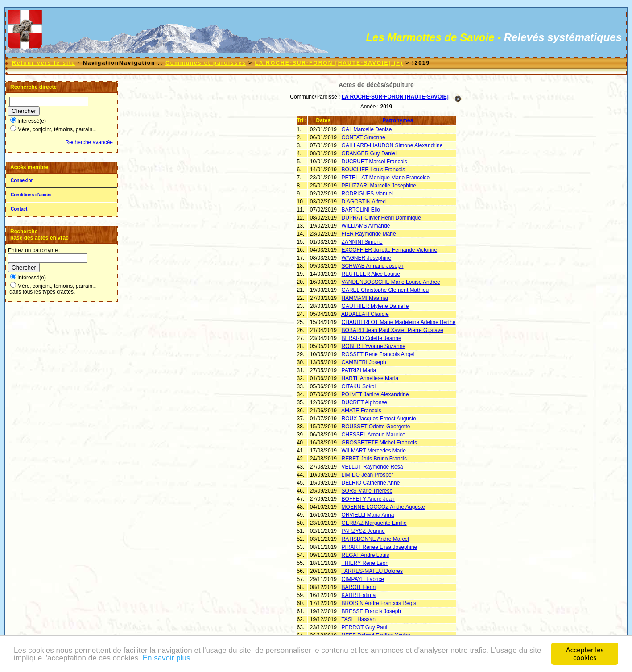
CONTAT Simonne (364, 137)
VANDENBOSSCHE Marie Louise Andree (391, 282)
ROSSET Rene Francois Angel (378, 354)
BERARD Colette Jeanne (372, 338)
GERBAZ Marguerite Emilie (374, 523)
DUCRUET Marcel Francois (374, 162)
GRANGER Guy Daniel (369, 153)
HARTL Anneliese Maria (370, 378)
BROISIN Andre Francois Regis (379, 603)
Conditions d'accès (31, 195)
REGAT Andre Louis (366, 555)
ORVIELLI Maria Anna (368, 515)
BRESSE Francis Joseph (371, 611)
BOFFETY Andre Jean (368, 499)
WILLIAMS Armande (366, 226)
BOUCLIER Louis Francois (374, 170)
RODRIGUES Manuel (367, 194)
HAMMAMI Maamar (365, 298)
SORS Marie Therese (367, 491)
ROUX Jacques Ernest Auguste (379, 419)
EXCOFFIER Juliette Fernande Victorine (390, 250)
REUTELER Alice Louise (371, 274)
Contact (19, 209)
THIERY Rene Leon (365, 563)
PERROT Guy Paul (364, 627)
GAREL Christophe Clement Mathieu (385, 290)
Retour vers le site (44, 63)
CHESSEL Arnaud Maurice (374, 435)
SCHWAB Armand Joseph (373, 266)
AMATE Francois (361, 411)
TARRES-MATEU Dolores (372, 571)
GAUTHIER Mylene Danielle (375, 306)
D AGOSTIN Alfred (364, 202)
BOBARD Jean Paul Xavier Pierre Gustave (392, 330)
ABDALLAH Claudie (365, 314)
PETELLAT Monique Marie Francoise (386, 178)
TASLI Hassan (358, 619)
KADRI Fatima (359, 595)
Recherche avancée (89, 142)
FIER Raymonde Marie (369, 234)
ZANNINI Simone (362, 242)
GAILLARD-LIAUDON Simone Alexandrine (392, 145)
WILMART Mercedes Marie (374, 451)
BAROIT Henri (359, 587)
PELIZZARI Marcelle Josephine (379, 186)
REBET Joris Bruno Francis (374, 459)
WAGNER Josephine (367, 258)
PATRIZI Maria (359, 370)
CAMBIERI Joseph (364, 362)
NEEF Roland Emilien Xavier (376, 635)
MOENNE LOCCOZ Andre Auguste (383, 507)
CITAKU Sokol (359, 386)
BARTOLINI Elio (361, 210)
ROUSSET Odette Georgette (376, 427)
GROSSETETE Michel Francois (379, 443)
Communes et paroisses (206, 63)
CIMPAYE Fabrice (363, 579)
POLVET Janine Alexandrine (375, 394)
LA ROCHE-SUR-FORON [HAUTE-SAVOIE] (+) (329, 63)
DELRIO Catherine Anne (371, 483)
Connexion (22, 180)
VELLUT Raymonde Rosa (372, 467)
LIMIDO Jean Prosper (368, 475)
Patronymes (398, 120)
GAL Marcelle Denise (367, 129)
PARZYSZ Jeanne (363, 531)
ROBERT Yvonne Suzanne (374, 346)
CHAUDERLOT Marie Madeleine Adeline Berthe (399, 322)
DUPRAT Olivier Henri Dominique (381, 218)
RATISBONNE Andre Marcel (375, 539)
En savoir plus (167, 660)
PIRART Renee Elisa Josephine (380, 547)
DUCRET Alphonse (365, 402)
